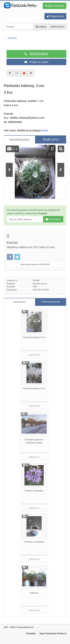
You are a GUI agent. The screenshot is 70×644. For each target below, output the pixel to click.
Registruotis (55, 16)
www (45, 130)
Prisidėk (31, 633)
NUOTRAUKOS (19, 140)
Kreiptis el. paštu (36, 62)
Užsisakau (53, 219)
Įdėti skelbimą (55, 6)
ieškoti (41, 27)
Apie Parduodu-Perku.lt (53, 633)
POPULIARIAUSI (51, 302)
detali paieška (57, 27)
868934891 (36, 54)
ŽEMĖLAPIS (51, 139)
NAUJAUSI (19, 302)
